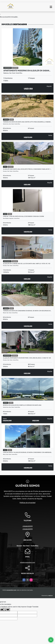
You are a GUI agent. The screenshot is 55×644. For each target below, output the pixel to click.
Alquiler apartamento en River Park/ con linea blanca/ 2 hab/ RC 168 (27, 358)
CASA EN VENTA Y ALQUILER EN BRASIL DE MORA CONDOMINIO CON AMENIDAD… (28, 452)
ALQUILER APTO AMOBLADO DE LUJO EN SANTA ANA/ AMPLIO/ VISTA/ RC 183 (27, 264)
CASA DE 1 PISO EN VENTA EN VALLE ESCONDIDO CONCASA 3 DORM (23, 216)
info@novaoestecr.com (28, 562)
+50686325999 (28, 526)
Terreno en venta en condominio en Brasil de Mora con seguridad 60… (27, 311)
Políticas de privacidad (28, 503)
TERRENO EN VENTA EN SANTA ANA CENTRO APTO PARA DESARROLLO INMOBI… (27, 122)
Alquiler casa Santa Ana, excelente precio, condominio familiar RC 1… (27, 169)
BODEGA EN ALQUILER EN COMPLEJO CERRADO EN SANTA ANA (22, 405)
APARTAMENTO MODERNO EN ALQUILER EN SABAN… (27, 71)
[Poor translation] (7, 609)
